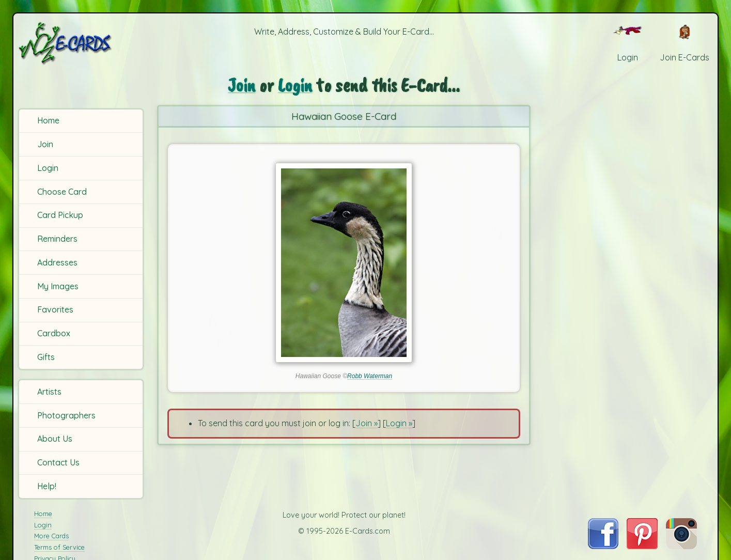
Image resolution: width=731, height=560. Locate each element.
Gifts (46, 357)
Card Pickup (60, 215)
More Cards (51, 536)
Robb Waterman (370, 376)
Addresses (57, 262)
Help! (47, 486)
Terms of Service (59, 547)
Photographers (66, 415)
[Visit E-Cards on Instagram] (681, 546)
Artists (49, 392)
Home (48, 120)
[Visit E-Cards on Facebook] (603, 546)
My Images (58, 286)
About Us (55, 439)
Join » (367, 423)
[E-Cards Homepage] (82, 43)
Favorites (55, 309)
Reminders (57, 239)
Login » (399, 423)
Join (45, 144)
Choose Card (62, 192)
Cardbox (54, 333)
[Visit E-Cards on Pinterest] (642, 546)
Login (48, 168)
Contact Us (58, 462)
